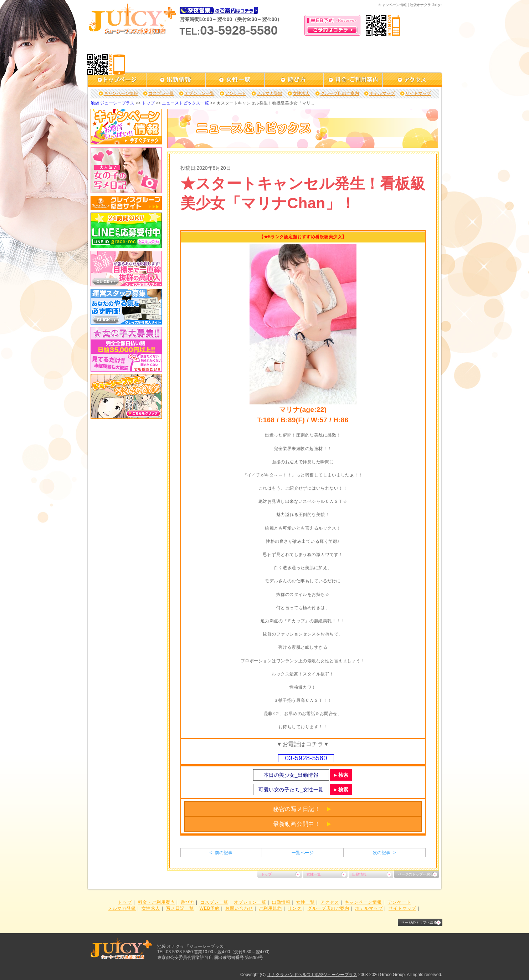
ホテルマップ (382, 93)
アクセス (330, 902)
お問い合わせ (239, 908)
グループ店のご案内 (340, 93)
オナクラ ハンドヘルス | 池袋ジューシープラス (312, 975)
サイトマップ (418, 93)
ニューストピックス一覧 (185, 103)
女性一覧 (314, 874)
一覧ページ (303, 853)
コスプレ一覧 (161, 93)
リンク (295, 908)
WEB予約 (210, 908)
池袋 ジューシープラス (112, 103)
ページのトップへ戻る (416, 874)
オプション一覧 (199, 93)
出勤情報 (359, 874)
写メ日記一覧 (180, 908)
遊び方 (188, 902)
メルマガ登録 (269, 93)
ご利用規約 (270, 908)
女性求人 (301, 93)
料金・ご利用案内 (156, 902)
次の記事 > (384, 853)
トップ (148, 103)
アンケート (236, 93)
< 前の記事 (221, 853)
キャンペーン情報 (121, 93)
